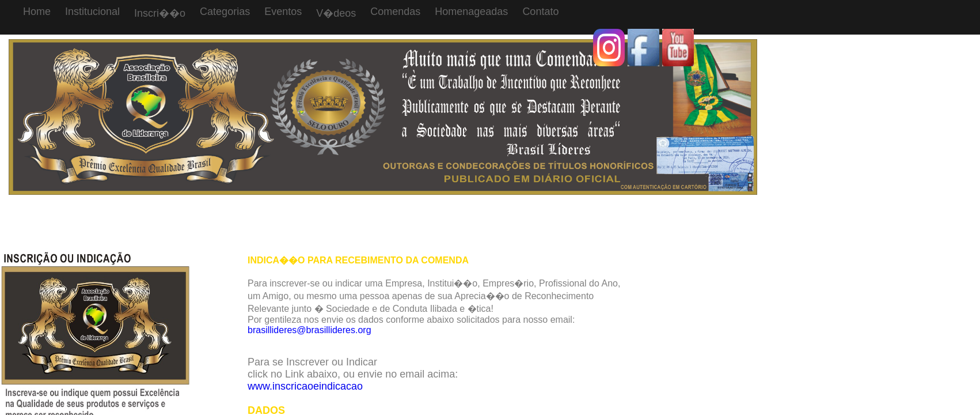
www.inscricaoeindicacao (305, 386)
